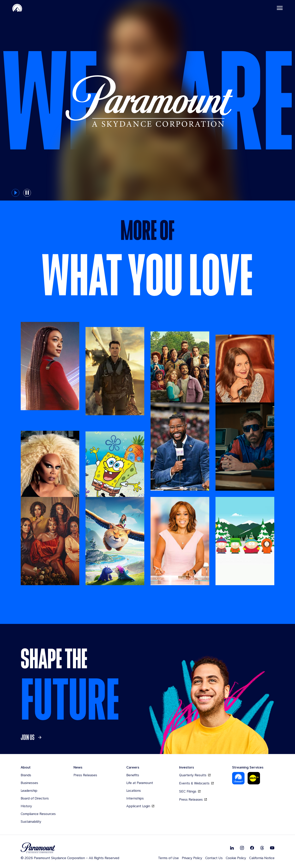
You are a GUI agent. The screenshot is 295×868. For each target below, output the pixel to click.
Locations (134, 790)
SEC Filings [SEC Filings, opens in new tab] (190, 791)
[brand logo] (70, 848)
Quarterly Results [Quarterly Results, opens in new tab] (195, 775)
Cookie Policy (236, 858)
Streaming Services (248, 767)
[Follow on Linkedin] (232, 848)
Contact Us (214, 858)
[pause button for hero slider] (27, 193)
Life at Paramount (140, 783)
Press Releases (85, 775)
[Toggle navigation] (280, 8)
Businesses (29, 783)
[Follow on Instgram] (242, 848)
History (26, 806)
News (78, 767)
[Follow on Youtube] (272, 848)
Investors (187, 767)
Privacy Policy (192, 858)
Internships (135, 798)
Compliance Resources (38, 814)
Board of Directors (35, 798)
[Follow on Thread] (262, 848)
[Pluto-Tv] (254, 778)
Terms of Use (168, 858)
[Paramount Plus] (238, 778)
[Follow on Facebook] (252, 848)
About (26, 767)
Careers (133, 767)
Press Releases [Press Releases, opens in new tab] (193, 799)
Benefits (133, 775)
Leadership (29, 790)
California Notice (262, 858)
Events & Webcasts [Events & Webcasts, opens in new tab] (196, 783)
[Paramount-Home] (17, 8)
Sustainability (31, 821)
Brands (26, 775)
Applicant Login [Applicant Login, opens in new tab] (140, 806)
